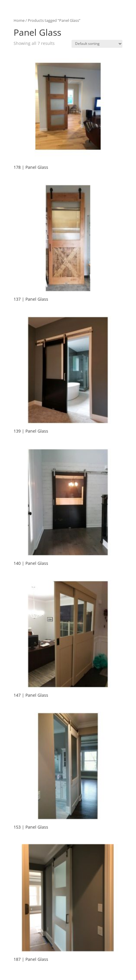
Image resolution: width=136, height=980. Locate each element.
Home (19, 20)
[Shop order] (97, 44)
